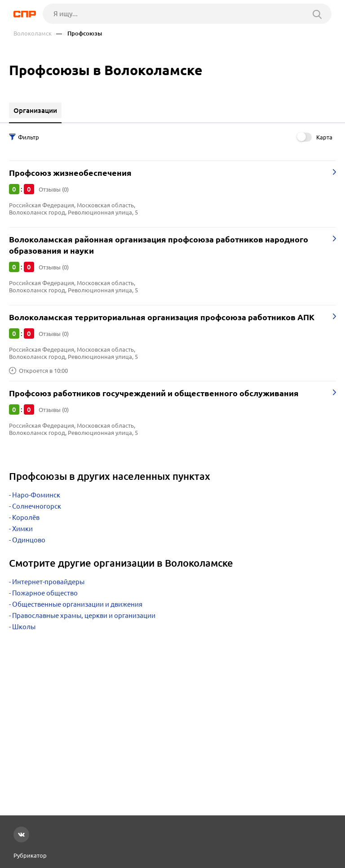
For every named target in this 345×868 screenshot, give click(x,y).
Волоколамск (33, 34)
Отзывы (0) (54, 189)
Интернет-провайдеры (48, 582)
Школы (24, 627)
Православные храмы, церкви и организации (84, 615)
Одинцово (29, 540)
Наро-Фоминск (36, 495)
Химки (22, 529)
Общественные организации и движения (77, 604)
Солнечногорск (37, 506)
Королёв (26, 517)
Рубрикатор (30, 855)
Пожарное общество (45, 593)
